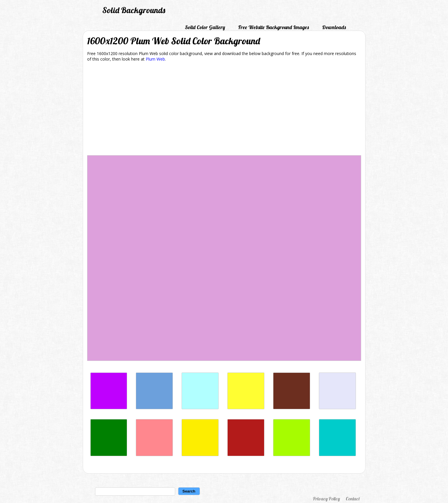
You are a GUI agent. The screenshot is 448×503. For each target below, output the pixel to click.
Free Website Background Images (274, 27)
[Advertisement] (224, 110)
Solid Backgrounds (134, 10)
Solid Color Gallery (205, 27)
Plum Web (155, 59)
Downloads (334, 27)
